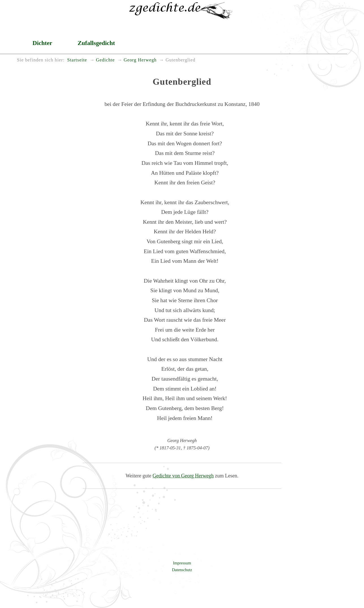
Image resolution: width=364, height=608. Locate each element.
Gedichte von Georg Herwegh (183, 476)
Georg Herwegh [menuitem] (140, 60)
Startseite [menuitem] (77, 60)
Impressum (182, 563)
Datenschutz (182, 570)
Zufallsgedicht (96, 43)
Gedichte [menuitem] (105, 60)
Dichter (42, 43)
